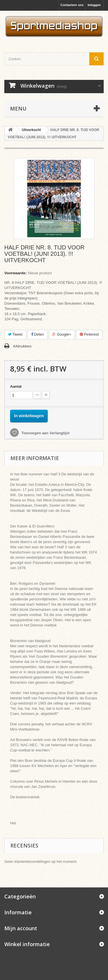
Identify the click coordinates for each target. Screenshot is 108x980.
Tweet (15, 334)
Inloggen (94, 5)
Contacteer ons (72, 5)
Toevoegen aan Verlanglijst (45, 433)
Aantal (16, 386)
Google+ (62, 334)
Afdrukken (22, 346)
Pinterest (89, 334)
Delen (38, 334)
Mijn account (21, 928)
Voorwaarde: (16, 273)
